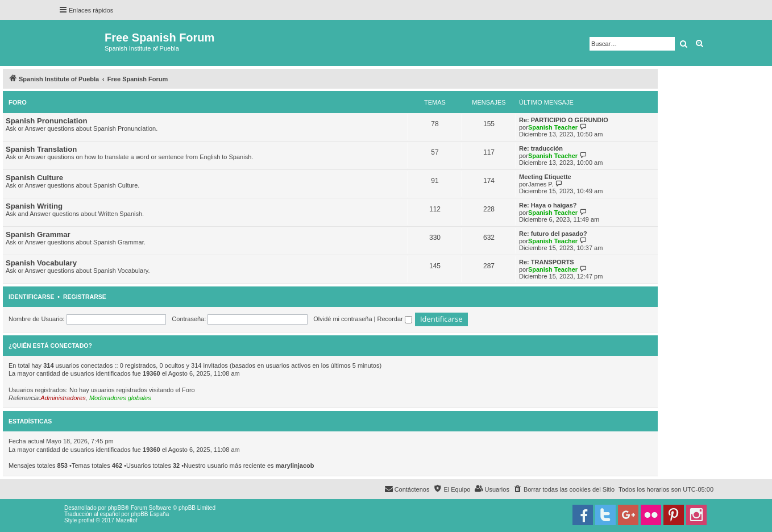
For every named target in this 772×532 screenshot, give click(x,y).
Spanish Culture (34, 178)
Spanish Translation (41, 149)
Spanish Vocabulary (41, 263)
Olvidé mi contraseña (343, 319)
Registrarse (85, 297)
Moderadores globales (120, 398)
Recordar (395, 319)
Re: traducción (541, 148)
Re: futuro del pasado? (553, 234)
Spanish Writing (34, 206)
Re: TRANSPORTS (547, 262)
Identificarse (32, 297)
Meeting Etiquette (545, 177)
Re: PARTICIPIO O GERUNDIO (564, 120)
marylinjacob (295, 465)
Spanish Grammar (38, 234)
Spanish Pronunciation (47, 121)
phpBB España (150, 514)
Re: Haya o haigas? (548, 205)
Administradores (63, 398)
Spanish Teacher (553, 127)
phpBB (117, 508)
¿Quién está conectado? (50, 346)
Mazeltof (127, 520)
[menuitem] (564, 489)
